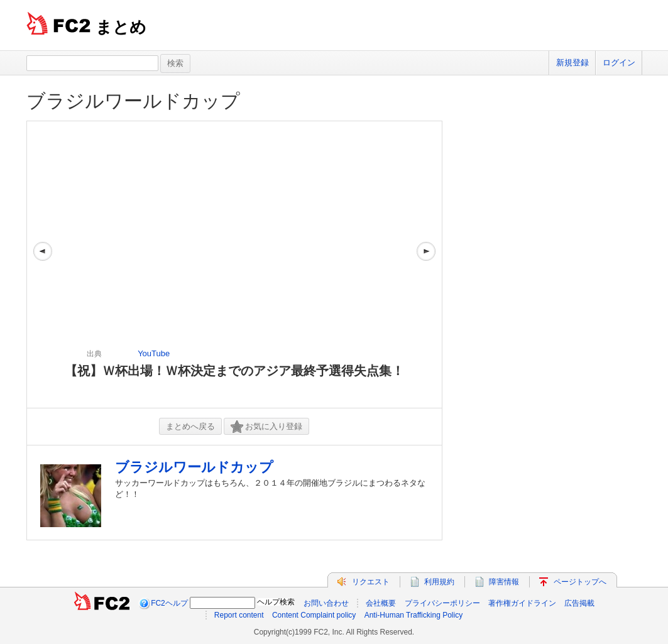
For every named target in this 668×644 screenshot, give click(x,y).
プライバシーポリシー (442, 603)
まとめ (121, 27)
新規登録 (572, 63)
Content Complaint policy (314, 615)
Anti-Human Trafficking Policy (414, 615)
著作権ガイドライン (522, 603)
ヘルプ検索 (276, 602)
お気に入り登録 (266, 427)
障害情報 (504, 582)
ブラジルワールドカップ (133, 101)
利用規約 (439, 582)
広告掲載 (579, 603)
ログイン (619, 63)
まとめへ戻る (190, 426)
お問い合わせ (326, 603)
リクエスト (371, 582)
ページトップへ (580, 582)
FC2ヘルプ (169, 603)
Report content (239, 615)
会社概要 (381, 603)
